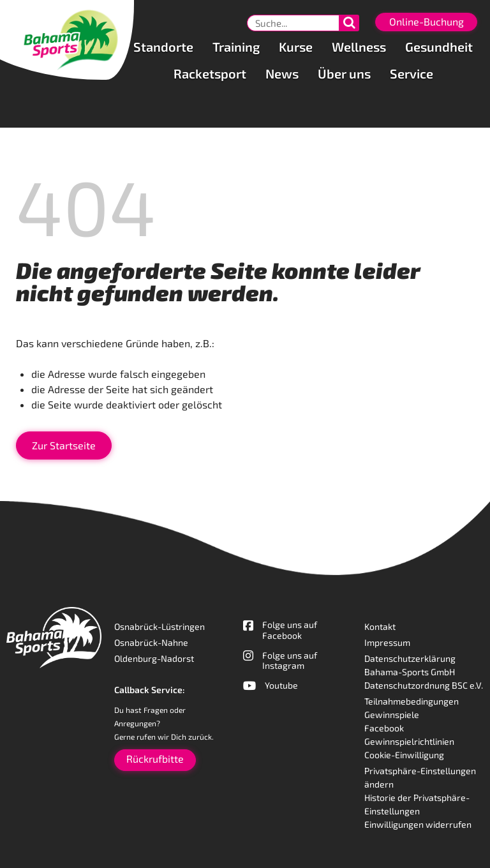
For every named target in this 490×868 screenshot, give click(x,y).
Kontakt (380, 626)
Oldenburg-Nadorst (154, 658)
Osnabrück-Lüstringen (160, 626)
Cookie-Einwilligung (404, 755)
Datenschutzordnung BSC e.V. (424, 685)
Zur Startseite (64, 445)
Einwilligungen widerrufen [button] (418, 824)
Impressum (387, 642)
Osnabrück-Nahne (151, 642)
